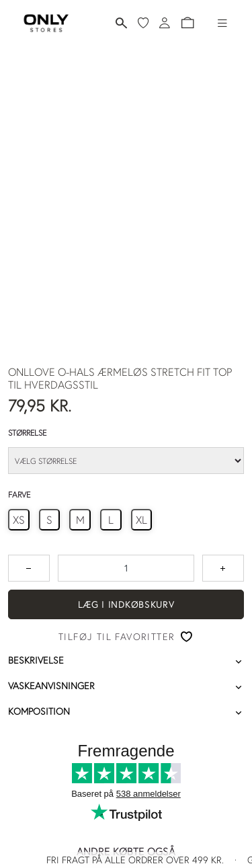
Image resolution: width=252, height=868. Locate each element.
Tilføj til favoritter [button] (117, 637)
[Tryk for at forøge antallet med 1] (223, 568)
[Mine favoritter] (143, 23)
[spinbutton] (126, 568)
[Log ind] (165, 23)
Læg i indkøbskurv (126, 604)
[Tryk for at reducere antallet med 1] (29, 568)
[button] (187, 23)
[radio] (19, 520)
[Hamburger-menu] (222, 23)
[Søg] (121, 23)
